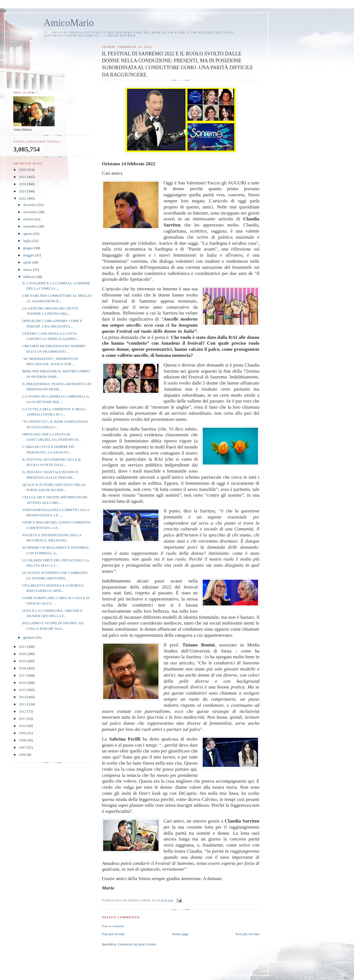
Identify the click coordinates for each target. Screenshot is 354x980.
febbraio (30, 277)
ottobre (29, 219)
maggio (29, 255)
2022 (23, 198)
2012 (23, 711)
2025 (23, 177)
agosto (28, 234)
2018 (23, 668)
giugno (29, 248)
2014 (23, 697)
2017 (23, 675)
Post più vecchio (248, 934)
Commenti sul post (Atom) (137, 944)
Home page (180, 934)
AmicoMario (69, 23)
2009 (23, 733)
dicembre (30, 205)
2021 (23, 647)
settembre (31, 226)
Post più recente (113, 934)
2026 (23, 170)
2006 (23, 755)
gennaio (29, 637)
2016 (23, 683)
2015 (23, 690)
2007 (23, 747)
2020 (23, 654)
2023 (23, 191)
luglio (28, 241)
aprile (28, 262)
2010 (23, 726)
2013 (23, 704)
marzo (28, 269)
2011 (23, 719)
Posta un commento (113, 926)
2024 (23, 184)
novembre (31, 212)
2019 (23, 661)
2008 (23, 740)
